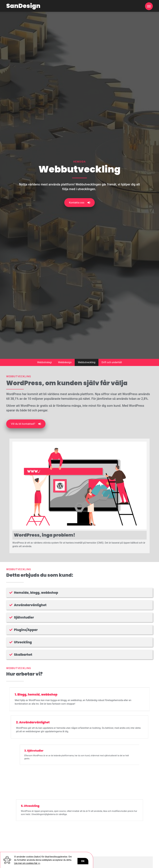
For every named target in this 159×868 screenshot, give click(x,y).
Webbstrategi (44, 362)
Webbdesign (65, 362)
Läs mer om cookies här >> (27, 863)
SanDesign (23, 6)
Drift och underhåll (112, 362)
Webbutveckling (87, 362)
